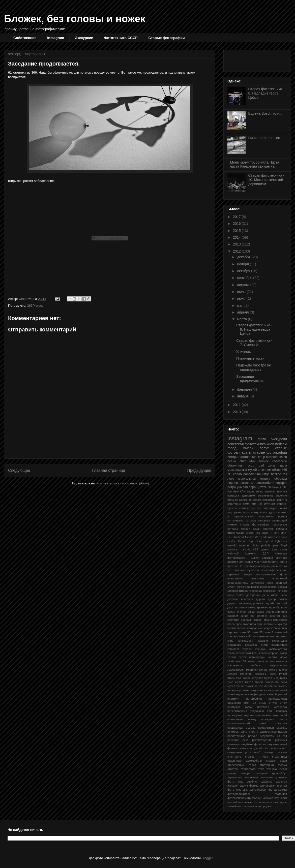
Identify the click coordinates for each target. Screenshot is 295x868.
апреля (243, 312)
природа (250, 520)
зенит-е (262, 616)
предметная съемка (241, 728)
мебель (256, 665)
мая (241, 305)
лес (259, 508)
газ (285, 474)
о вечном (264, 470)
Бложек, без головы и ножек (75, 19)
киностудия (280, 641)
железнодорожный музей (256, 603)
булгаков (253, 570)
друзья (232, 603)
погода (283, 516)
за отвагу (241, 607)
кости (231, 653)
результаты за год (273, 736)
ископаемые (255, 628)
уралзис (268, 529)
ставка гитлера (257, 757)
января (243, 396)
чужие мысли (245, 533)
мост (273, 674)
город (232, 448)
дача (283, 466)
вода (270, 583)
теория (246, 529)
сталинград (279, 757)
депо (284, 595)
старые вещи (277, 761)
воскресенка (268, 587)
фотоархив (248, 457)
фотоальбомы (278, 790)
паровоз (233, 483)
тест (261, 769)
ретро (232, 487)
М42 (253, 461)
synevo (265, 549)
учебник (252, 782)
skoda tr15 (250, 549)
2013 (237, 244)
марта (242, 319)
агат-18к (282, 558)
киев (270, 444)
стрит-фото (248, 769)
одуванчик (234, 703)
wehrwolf (233, 553)
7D (229, 474)
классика (251, 645)
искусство (270, 628)
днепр (272, 599)
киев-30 (245, 632)
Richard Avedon (244, 537)
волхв (255, 587)
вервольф (267, 570)
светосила (245, 748)
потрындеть (235, 520)
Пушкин (254, 558)
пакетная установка (272, 707)
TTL (284, 487)
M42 (276, 533)
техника (272, 769)
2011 (237, 405)
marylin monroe (238, 545)
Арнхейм (251, 553)
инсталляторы (237, 628)
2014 (237, 237)
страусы (233, 769)
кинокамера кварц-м (253, 641)
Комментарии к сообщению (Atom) (123, 483)
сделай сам (261, 748)
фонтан (282, 786)
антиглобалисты (268, 562)
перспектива (253, 715)
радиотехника (237, 736)
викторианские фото (272, 574)
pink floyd (280, 545)
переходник (235, 715)
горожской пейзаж (275, 591)
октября (244, 271)
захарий (233, 616)
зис (285, 616)
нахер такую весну (255, 690)
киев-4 (269, 632)
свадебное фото (250, 744)
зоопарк (246, 620)
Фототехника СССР (121, 38)
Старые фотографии (167, 38)
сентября (245, 278)
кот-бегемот (243, 653)
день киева (270, 595)
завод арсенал (258, 607)
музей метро (244, 682)
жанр (261, 457)
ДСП (266, 553)
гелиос (264, 461)
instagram (240, 438)
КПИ (243, 491)
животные (269, 500)
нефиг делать (259, 694)
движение (248, 495)
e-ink (284, 537)
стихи (253, 765)
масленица (235, 665)
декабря (244, 257)
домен (283, 599)
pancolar (249, 474)
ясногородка (263, 806)
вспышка (233, 495)
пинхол (267, 715)
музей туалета (237, 686)
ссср (251, 466)
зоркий (258, 620)
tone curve (279, 549)
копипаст (233, 649)
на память (280, 686)
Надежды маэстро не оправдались (254, 367)
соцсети (282, 752)
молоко (232, 674)
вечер (260, 491)
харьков (268, 798)
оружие (238, 512)
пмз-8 (283, 715)
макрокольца (278, 661)
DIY (258, 533)
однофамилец (278, 699)
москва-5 (260, 674)
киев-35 (258, 632)
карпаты (233, 632)
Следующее (19, 470)
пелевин (282, 711)
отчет (283, 703)
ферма (254, 786)
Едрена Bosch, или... (265, 113)
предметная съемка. (273, 728)
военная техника (276, 491)
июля (242, 292)
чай (235, 802)
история (233, 457)
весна (251, 491)
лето (231, 479)
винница (263, 474)
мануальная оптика (254, 479)
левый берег (237, 657)
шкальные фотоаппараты (255, 802)
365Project (35, 306)
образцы (281, 479)
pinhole (266, 545)
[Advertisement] (257, 59)
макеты (263, 661)
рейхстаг (233, 740)
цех (230, 802)
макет (252, 661)
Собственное (25, 38)
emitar (231, 541)
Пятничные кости (250, 358)
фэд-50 (257, 798)
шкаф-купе (280, 802)
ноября (243, 264)
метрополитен (276, 457)
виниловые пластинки (246, 578)
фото (262, 439)
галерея (233, 591)
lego (252, 541)
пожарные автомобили (257, 483)
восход (282, 587)
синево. (282, 748)
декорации (253, 595)
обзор (277, 470)
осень (232, 461)
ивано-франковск (276, 620)
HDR (265, 533)
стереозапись (236, 765)
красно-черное (269, 653)
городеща (255, 591)
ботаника (239, 570)
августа (244, 285)
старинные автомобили (245, 761)
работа (253, 732)
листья (273, 657)
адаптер (233, 562)
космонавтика (278, 649)
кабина (282, 628)
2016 (237, 224)
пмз (276, 715)
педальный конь (261, 711)
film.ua (242, 541)
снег (243, 461)
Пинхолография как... (266, 138)
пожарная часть (274, 719)
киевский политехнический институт (263, 636)
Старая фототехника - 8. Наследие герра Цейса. (266, 93)
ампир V (250, 562)
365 (284, 470)
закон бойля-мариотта (272, 612)
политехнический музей (247, 723)
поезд (252, 719)
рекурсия (281, 740)
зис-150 (257, 504)
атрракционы (270, 566)
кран (255, 653)
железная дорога (250, 500)
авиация (267, 558)
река (246, 740)
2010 (237, 412)
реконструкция (262, 740)
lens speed (265, 541)
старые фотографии (270, 452)
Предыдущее (199, 470)
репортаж (264, 520)
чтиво (231, 533)
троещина (261, 773)
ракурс (253, 736)
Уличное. (244, 352)
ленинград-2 (257, 657)
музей (253, 470)
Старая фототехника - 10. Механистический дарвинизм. (266, 180)
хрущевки (281, 798)
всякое (276, 474)
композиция (279, 645)
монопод (246, 674)
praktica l (234, 549)
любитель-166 (237, 661)
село (273, 748)
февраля (245, 389)
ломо (284, 657)
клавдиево (234, 645)
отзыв (262, 703)
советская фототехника (247, 444)
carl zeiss (267, 466)
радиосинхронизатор (273, 732)
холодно (282, 529)
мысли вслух (256, 448)
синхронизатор (237, 752)
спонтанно (234, 757)
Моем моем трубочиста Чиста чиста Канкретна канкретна (255, 164)
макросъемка (237, 470)
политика (281, 723)
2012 (237, 251)
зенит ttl (282, 500)
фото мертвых (238, 790)
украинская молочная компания (250, 777)
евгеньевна (265, 495)
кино (230, 641)
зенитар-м (234, 504)
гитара (243, 591)
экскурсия (279, 439)
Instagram (56, 38)
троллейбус (279, 773)
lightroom (281, 541)
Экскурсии (84, 38)
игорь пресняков (238, 624)
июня (242, 298)
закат (252, 612)
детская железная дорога (246, 599)
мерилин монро (257, 670)
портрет (281, 483)
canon (238, 474)
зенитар (275, 616)
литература (270, 508)
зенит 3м (248, 616)
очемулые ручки (240, 707)
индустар (281, 624)
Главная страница (109, 470)
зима (246, 504)
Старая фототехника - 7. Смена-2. (254, 343)
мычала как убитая (260, 686)
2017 (237, 217)
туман (257, 529)
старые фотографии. (255, 524)
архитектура (252, 566)
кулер (283, 653)
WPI (258, 537)
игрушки (270, 504)
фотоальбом (258, 790)
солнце (269, 752)
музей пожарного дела (271, 682)
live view (233, 491)
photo (255, 545)
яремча (249, 806)
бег (230, 570)
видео (248, 574)
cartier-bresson (271, 537)
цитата (262, 487)
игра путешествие (262, 624)
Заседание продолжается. (250, 379)
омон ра (250, 703)
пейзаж (281, 444)
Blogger (207, 858)
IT (271, 533)
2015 (237, 231)
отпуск (273, 703)
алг (241, 562)
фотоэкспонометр (239, 798)
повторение (235, 719)
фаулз (244, 786)
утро (240, 782)
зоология (233, 620)
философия (268, 786)
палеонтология (237, 711)
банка (283, 566)
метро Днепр (278, 670)
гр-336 (240, 595)
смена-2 (255, 752)
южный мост (235, 806)
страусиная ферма (273, 765)
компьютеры (247, 508)
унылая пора (246, 487)
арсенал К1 (235, 566)
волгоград (243, 587)
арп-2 (283, 562)
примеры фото (237, 732)
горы (230, 595)
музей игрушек (253, 678)
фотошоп (281, 794)
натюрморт (235, 690)
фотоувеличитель (239, 794)
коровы (247, 649)
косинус (260, 649)
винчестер (257, 583)
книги (264, 645)
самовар (233, 744)
